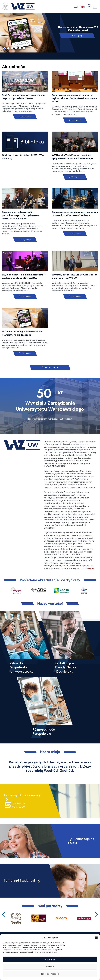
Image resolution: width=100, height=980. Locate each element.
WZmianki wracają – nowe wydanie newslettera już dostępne (22, 333)
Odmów (50, 967)
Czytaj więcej (25, 117)
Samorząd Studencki (22, 880)
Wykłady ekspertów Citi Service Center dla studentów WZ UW (74, 276)
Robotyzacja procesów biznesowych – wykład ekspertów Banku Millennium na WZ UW (74, 98)
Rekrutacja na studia (81, 841)
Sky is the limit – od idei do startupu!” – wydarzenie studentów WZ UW (24, 276)
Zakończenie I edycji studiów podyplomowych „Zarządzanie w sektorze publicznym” (21, 215)
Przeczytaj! (77, 36)
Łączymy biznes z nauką (22, 795)
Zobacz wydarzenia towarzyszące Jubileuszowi (50, 419)
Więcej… (91, 568)
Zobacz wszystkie (50, 367)
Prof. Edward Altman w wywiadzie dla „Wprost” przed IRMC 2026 (23, 97)
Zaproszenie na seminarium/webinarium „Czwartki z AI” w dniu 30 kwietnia (75, 214)
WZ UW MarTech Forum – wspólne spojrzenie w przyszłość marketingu (72, 157)
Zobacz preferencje (50, 974)
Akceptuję (50, 960)
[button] (96, 938)
